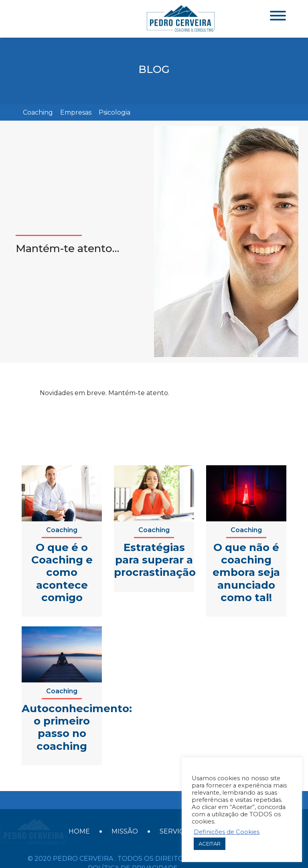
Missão (125, 825)
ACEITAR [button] (210, 844)
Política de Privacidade (133, 856)
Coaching (38, 112)
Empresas (76, 112)
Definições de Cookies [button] (227, 832)
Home (79, 825)
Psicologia (114, 112)
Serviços (176, 825)
